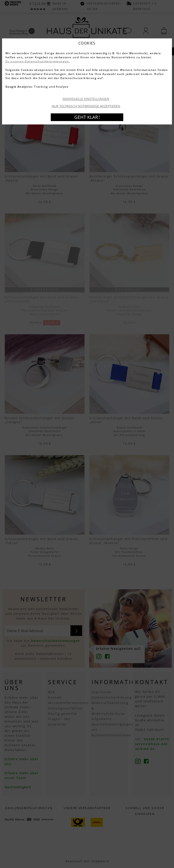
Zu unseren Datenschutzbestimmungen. (38, 61)
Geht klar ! (87, 117)
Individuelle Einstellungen (86, 99)
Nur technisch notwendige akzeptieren (86, 106)
